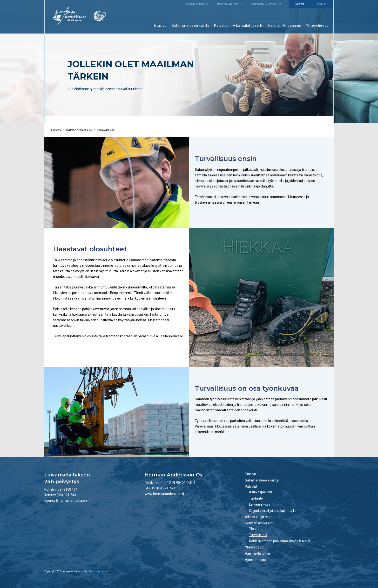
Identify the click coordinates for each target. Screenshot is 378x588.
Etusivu (161, 26)
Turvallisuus (258, 535)
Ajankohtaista (197, 4)
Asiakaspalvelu (260, 492)
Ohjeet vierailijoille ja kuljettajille (273, 511)
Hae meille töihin (229, 4)
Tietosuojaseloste (99, 571)
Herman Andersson (285, 26)
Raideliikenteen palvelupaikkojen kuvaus (280, 541)
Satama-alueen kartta (191, 26)
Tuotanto (256, 498)
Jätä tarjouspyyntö (266, 4)
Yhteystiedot (317, 26)
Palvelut (221, 26)
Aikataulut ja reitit (248, 26)
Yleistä (254, 529)
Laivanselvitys (260, 504)
